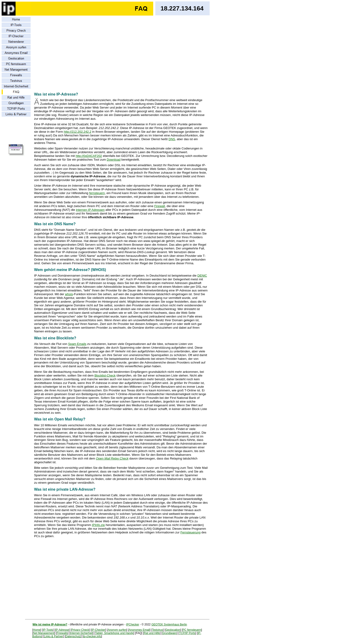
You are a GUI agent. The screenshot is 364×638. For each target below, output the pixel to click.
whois (69, 294)
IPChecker (133, 625)
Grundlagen (170, 633)
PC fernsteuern (192, 630)
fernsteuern (97, 193)
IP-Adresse (62, 630)
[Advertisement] (121, 53)
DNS (172, 139)
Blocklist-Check (105, 375)
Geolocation (173, 630)
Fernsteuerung (190, 532)
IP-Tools (48, 630)
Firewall (160, 206)
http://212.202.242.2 (78, 132)
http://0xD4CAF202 (89, 156)
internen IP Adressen (90, 210)
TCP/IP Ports (187, 633)
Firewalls (62, 633)
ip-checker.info (92, 636)
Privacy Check (80, 630)
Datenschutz (73, 636)
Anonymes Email (139, 630)
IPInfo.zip (98, 525)
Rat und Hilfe (152, 633)
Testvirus (158, 630)
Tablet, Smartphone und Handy (114, 633)
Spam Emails (77, 344)
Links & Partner (54, 636)
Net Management (44, 633)
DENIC (202, 276)
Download (114, 160)
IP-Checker (98, 630)
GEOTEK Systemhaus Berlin (169, 625)
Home (37, 630)
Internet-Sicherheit (81, 633)
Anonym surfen (117, 630)
